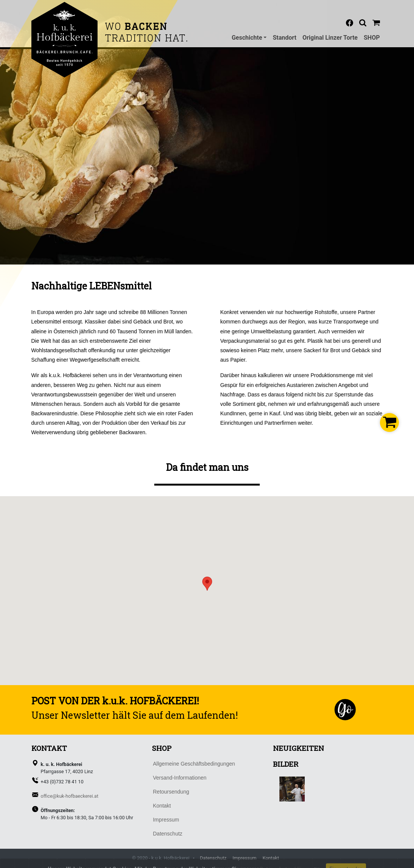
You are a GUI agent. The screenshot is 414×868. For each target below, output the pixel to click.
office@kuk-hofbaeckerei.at (70, 796)
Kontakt (271, 858)
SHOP (372, 38)
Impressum (244, 858)
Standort (285, 38)
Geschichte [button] (247, 38)
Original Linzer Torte (330, 38)
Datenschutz (213, 858)
